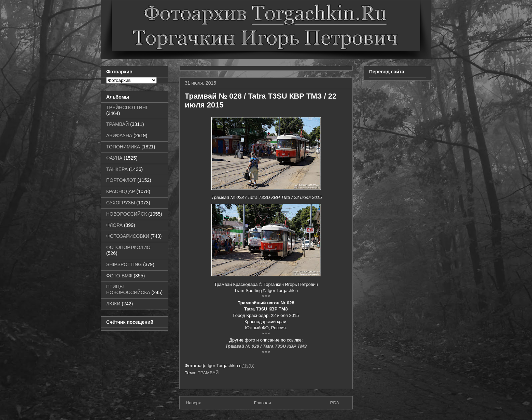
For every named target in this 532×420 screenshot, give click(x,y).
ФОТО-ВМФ (119, 276)
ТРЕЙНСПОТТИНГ (127, 107)
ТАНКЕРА (117, 169)
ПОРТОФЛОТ (121, 180)
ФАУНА (114, 158)
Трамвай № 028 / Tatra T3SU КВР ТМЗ (266, 346)
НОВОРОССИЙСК (127, 214)
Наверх (193, 403)
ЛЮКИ (113, 304)
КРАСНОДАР (121, 191)
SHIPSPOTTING (124, 264)
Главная (262, 403)
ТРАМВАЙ (208, 373)
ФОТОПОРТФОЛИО (128, 247)
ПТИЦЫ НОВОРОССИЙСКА (128, 289)
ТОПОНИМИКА (123, 147)
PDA (335, 403)
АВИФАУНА (119, 135)
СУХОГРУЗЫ (121, 203)
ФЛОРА (114, 225)
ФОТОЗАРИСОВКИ (128, 236)
